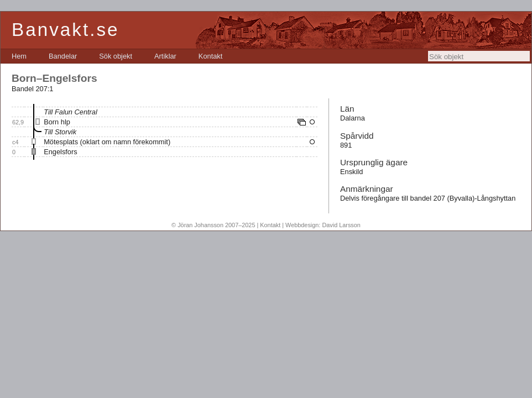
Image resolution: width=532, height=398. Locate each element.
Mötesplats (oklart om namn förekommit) (107, 142)
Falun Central (76, 112)
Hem (19, 56)
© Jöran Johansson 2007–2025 (213, 225)
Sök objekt (116, 56)
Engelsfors (60, 152)
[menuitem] (19, 56)
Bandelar (63, 56)
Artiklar (165, 56)
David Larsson (341, 225)
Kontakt (210, 56)
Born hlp (57, 122)
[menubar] (117, 56)
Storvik (66, 132)
